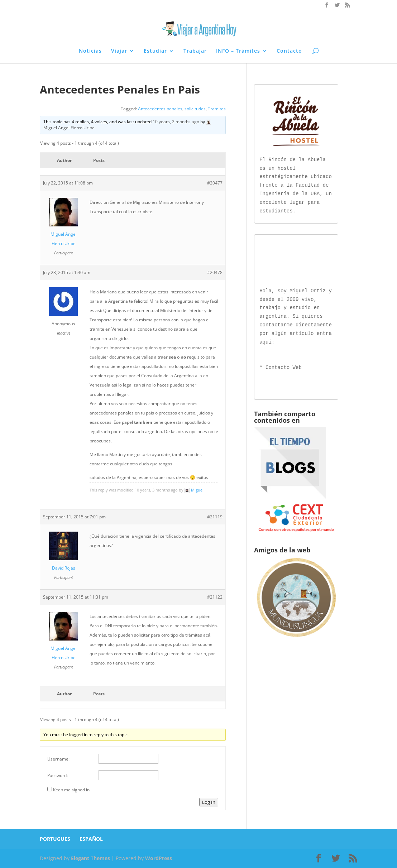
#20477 (215, 183)
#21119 (215, 517)
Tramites (217, 109)
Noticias (90, 51)
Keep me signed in (71, 790)
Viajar (119, 51)
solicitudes (195, 109)
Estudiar (155, 51)
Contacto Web (284, 366)
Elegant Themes (90, 858)
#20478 (215, 272)
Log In (209, 802)
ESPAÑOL (91, 839)
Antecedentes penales (160, 109)
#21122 (215, 597)
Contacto (289, 51)
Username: (58, 759)
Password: (58, 775)
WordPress (159, 858)
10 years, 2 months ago (176, 122)
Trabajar (195, 51)
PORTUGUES (55, 839)
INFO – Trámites (238, 51)
